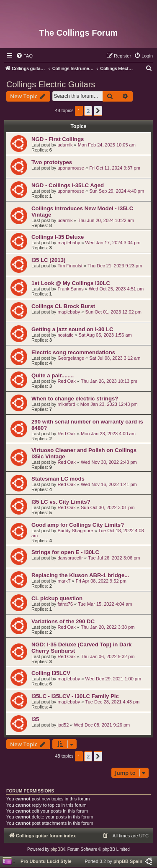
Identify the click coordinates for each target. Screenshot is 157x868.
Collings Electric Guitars (51, 84)
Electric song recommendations (73, 352)
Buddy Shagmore (75, 531)
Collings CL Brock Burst (63, 306)
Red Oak (66, 381)
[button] (98, 111)
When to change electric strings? (75, 399)
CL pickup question (57, 598)
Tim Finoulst (70, 266)
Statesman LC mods (58, 479)
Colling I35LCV (51, 673)
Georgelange (71, 358)
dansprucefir (70, 558)
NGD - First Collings (58, 139)
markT (64, 581)
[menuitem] (24, 56)
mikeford (66, 404)
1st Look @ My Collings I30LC (71, 283)
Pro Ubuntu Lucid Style (46, 861)
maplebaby (69, 243)
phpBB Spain (128, 861)
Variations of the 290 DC (63, 621)
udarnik (65, 145)
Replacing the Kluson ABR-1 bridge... (80, 575)
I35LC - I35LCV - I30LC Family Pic (75, 696)
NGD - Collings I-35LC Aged (68, 185)
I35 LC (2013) (48, 260)
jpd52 (63, 725)
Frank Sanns (70, 289)
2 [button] (88, 111)
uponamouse (71, 168)
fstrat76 (65, 604)
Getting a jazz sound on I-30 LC (72, 329)
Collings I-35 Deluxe (58, 237)
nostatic (65, 335)
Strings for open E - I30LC (65, 552)
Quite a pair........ (53, 375)
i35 (35, 719)
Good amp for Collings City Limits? (78, 525)
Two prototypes (52, 162)
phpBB (57, 849)
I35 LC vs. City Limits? (61, 502)
